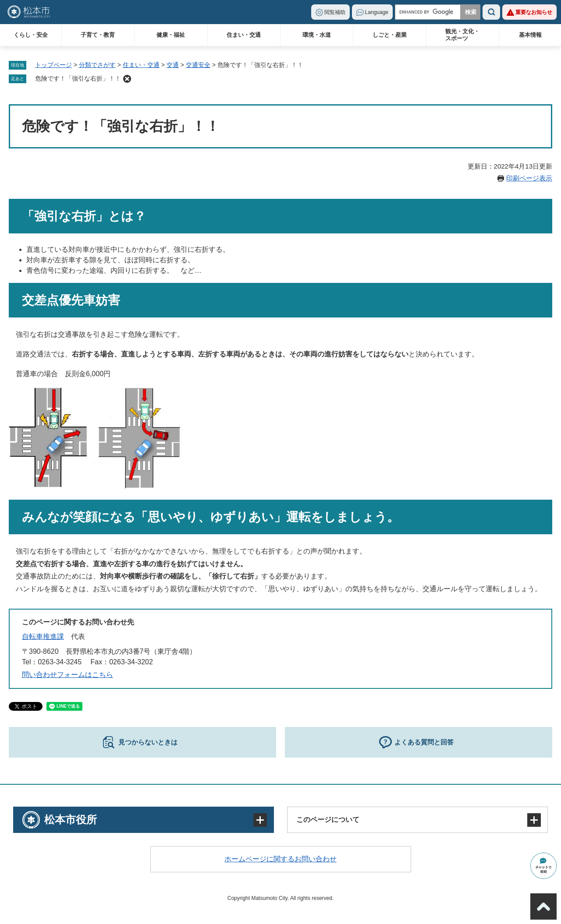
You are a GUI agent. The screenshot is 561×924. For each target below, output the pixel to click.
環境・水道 (317, 35)
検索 (491, 12)
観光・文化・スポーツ (462, 35)
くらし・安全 (31, 35)
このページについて (328, 820)
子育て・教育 (98, 35)
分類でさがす (97, 65)
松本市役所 (71, 820)
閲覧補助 (335, 12)
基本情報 (530, 35)
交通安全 (198, 65)
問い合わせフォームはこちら (67, 675)
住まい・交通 (244, 35)
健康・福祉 (171, 35)
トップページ (53, 65)
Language (377, 12)
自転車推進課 (43, 637)
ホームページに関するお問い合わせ (280, 859)
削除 (127, 79)
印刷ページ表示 (529, 178)
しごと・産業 (390, 35)
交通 (173, 65)
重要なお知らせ (534, 12)
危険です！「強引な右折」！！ (78, 78)
